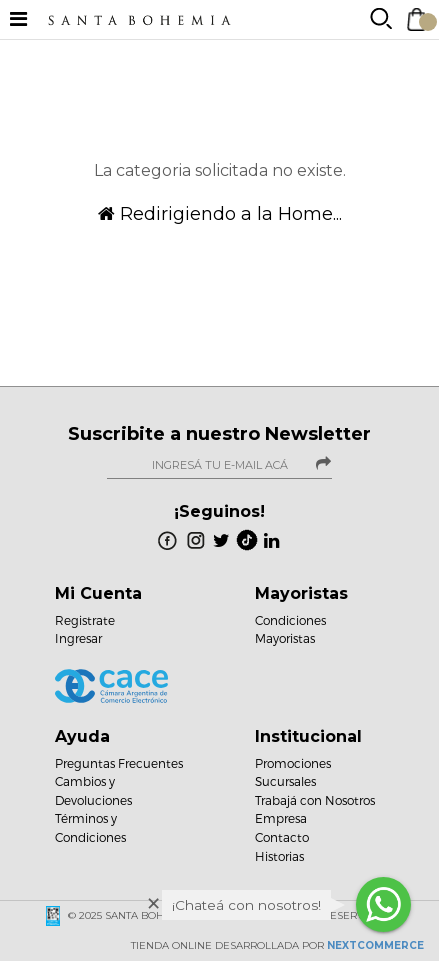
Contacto (282, 837)
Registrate (85, 620)
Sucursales (285, 781)
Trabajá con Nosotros (315, 800)
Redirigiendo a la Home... (220, 214)
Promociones (293, 763)
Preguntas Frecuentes (119, 763)
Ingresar (78, 638)
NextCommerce (375, 945)
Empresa (281, 818)
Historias (279, 856)
